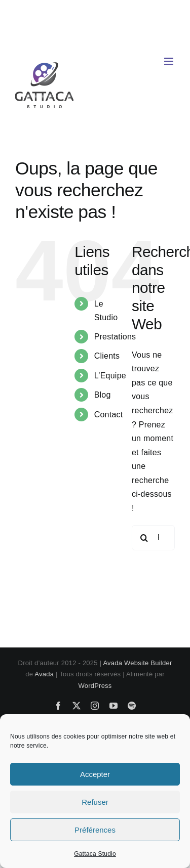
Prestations (115, 337)
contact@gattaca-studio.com (95, 37)
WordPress (95, 686)
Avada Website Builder (137, 663)
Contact (109, 415)
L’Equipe (110, 376)
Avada (44, 674)
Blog (103, 395)
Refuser (95, 802)
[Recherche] (144, 538)
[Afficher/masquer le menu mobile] (169, 61)
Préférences (95, 830)
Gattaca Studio (95, 854)
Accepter (95, 774)
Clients (107, 356)
